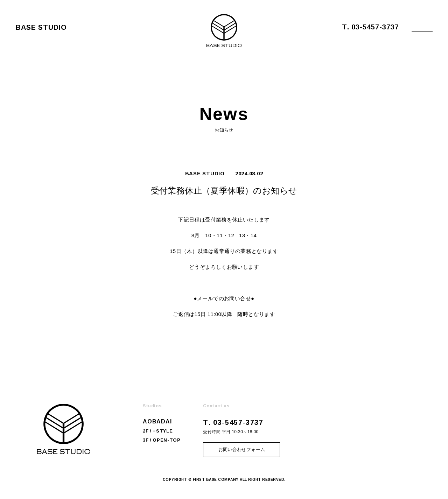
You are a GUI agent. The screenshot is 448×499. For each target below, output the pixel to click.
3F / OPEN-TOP (162, 440)
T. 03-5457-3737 (370, 27)
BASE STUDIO (205, 173)
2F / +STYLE (158, 431)
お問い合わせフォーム (242, 449)
